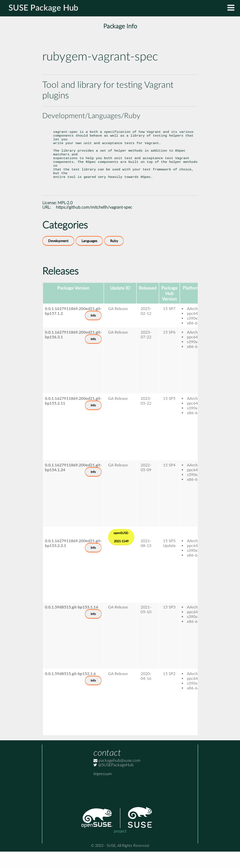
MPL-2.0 (65, 219)
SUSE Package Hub (43, 8)
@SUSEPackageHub (114, 781)
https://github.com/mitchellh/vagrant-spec (94, 224)
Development (58, 257)
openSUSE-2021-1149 (121, 554)
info (93, 332)
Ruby (114, 257)
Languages (89, 257)
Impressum (102, 790)
